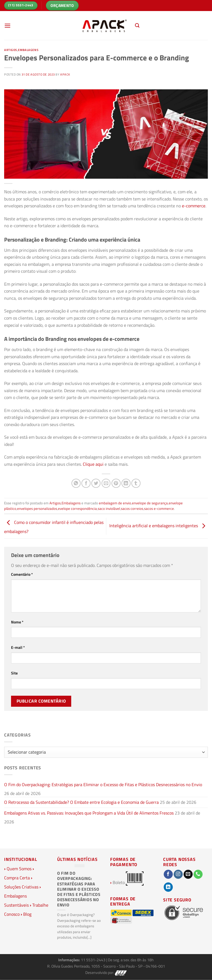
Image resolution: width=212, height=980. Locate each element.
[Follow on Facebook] (168, 874)
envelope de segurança (150, 503)
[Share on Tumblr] (136, 483)
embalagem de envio (115, 503)
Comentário (22, 574)
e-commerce (194, 206)
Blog (27, 914)
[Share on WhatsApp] (76, 483)
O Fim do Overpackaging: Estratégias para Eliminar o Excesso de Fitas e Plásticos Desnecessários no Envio (103, 784)
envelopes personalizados (37, 508)
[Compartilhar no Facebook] (86, 483)
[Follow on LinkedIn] (168, 887)
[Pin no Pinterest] (116, 483)
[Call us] (198, 874)
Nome (17, 622)
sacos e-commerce (159, 508)
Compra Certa (17, 878)
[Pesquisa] (137, 26)
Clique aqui (93, 464)
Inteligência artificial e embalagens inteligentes (159, 526)
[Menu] (7, 26)
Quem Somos (19, 869)
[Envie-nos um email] (188, 874)
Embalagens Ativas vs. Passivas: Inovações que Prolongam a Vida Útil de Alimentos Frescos (89, 813)
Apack (65, 74)
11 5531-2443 (94, 960)
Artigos (11, 50)
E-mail (18, 647)
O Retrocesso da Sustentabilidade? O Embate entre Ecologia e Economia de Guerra (81, 802)
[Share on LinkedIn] (126, 483)
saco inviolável (109, 508)
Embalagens (28, 50)
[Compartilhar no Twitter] (96, 483)
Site (14, 673)
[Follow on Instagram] (178, 874)
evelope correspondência (77, 508)
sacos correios (132, 508)
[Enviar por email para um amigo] (106, 483)
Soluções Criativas (21, 887)
